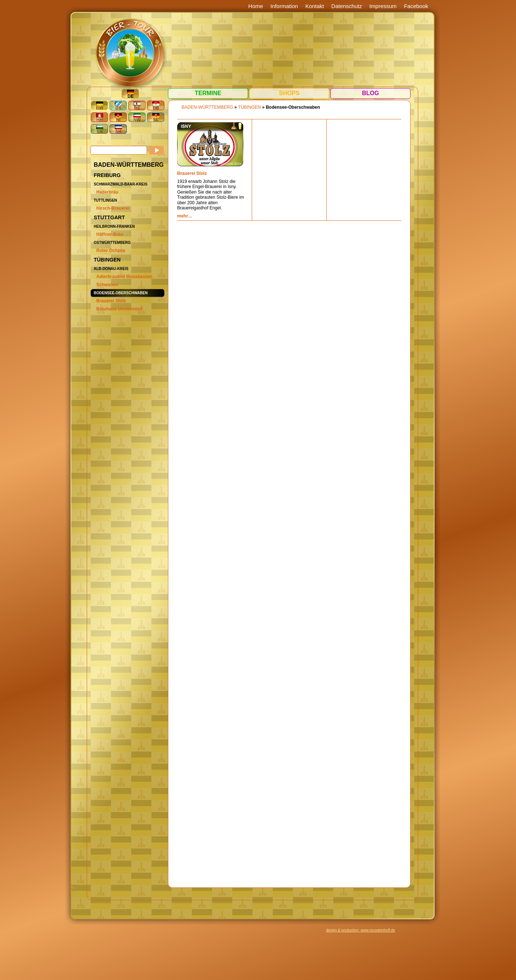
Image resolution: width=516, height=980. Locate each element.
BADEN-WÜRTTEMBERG (129, 165)
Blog (370, 93)
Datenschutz (347, 6)
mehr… (185, 216)
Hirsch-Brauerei (113, 208)
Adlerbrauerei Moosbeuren (124, 277)
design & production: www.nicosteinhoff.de (361, 930)
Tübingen (107, 260)
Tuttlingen (105, 200)
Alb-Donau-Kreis (111, 269)
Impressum (383, 6)
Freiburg (107, 175)
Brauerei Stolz (111, 301)
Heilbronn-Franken (114, 226)
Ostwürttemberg (112, 243)
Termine (208, 93)
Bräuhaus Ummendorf (119, 309)
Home (256, 6)
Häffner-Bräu (110, 234)
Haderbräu (107, 192)
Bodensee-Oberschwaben (121, 293)
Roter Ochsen (111, 251)
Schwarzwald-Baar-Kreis (121, 184)
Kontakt (315, 6)
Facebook (416, 6)
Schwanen (107, 285)
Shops (289, 93)
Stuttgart (109, 217)
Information (284, 6)
